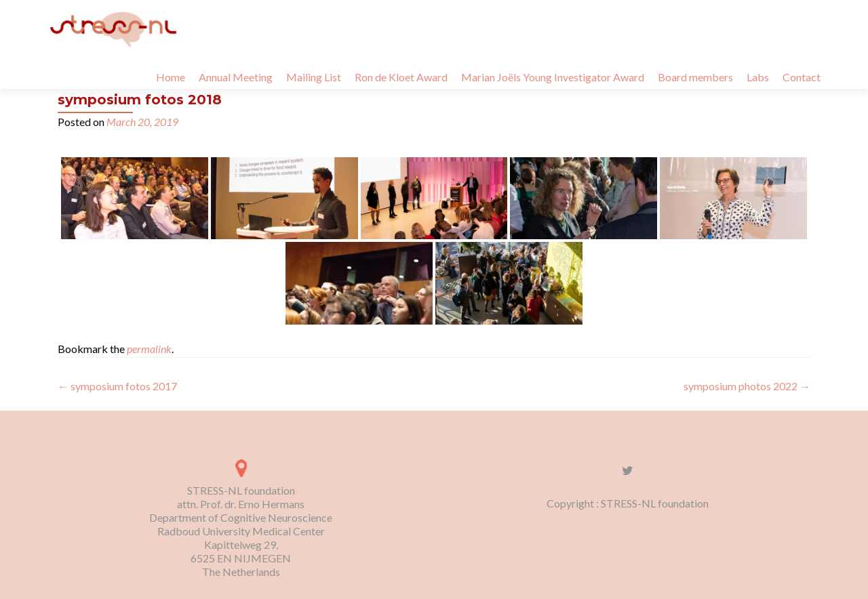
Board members (695, 77)
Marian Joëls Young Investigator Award (553, 77)
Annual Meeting (236, 77)
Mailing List (314, 77)
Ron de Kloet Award (401, 77)
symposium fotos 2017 (117, 386)
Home (171, 77)
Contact (802, 77)
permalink (149, 349)
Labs (758, 77)
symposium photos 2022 (747, 386)
